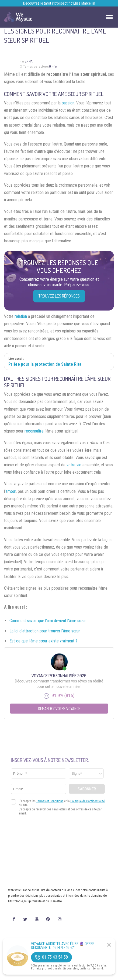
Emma (29, 61)
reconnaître (34, 431)
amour (11, 491)
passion (68, 103)
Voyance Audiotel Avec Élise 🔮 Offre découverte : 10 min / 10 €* (63, 946)
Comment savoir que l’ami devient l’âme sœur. (48, 621)
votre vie (74, 465)
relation (21, 316)
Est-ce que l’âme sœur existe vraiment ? (43, 641)
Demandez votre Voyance (59, 709)
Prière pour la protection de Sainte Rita (45, 364)
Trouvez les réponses (59, 296)
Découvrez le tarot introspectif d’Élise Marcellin (59, 3)
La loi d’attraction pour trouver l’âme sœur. (45, 631)
